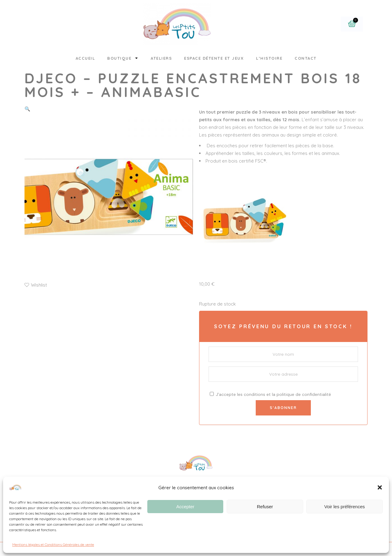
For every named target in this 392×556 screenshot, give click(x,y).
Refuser (265, 507)
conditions (254, 394)
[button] (380, 487)
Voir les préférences (345, 507)
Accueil (85, 58)
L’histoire (269, 58)
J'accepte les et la (270, 394)
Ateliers (161, 58)
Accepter (185, 507)
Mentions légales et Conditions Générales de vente (53, 545)
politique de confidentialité (304, 394)
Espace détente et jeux (214, 58)
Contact (306, 58)
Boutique (123, 58)
